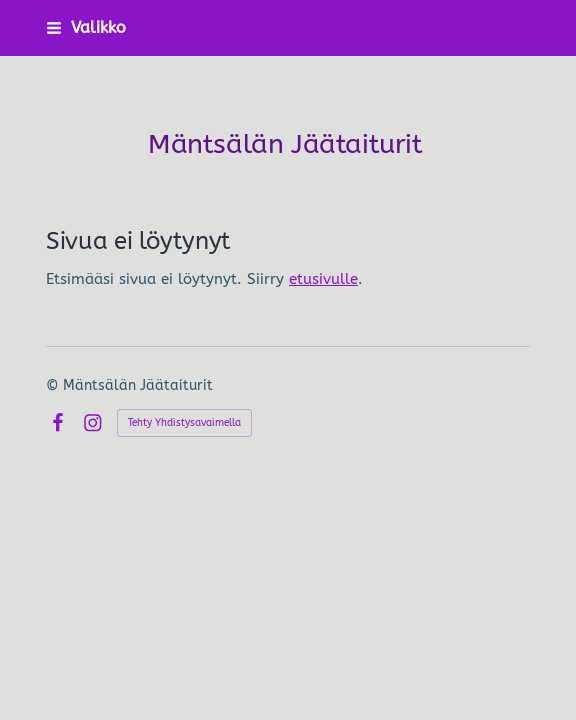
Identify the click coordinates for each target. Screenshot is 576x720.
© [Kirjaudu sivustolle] (54, 385)
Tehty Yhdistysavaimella (184, 423)
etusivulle (323, 279)
